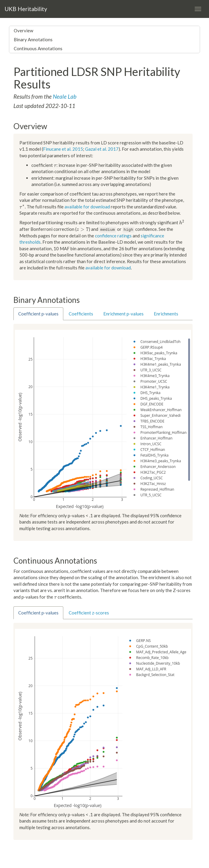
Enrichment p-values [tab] (123, 314)
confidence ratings (113, 236)
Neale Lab (65, 96)
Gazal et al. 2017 (102, 149)
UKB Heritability (26, 9)
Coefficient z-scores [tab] (89, 613)
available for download (87, 207)
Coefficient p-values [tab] (38, 314)
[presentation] (55, 165)
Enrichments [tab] (166, 314)
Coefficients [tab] (81, 314)
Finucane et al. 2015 (63, 149)
